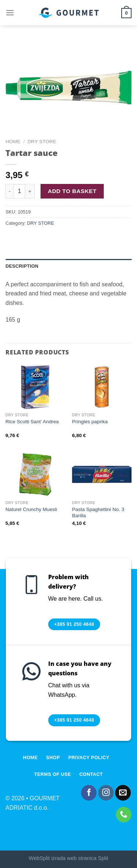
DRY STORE (42, 142)
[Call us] (124, 815)
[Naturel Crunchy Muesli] (35, 474)
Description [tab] (22, 266)
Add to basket (72, 191)
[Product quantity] (19, 191)
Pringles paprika (90, 422)
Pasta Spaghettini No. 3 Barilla (98, 513)
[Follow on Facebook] (89, 793)
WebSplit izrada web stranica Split (68, 858)
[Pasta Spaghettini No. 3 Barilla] (102, 474)
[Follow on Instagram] (106, 793)
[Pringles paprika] (102, 387)
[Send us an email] (123, 793)
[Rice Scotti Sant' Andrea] (35, 387)
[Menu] (10, 13)
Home (13, 142)
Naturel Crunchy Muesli (31, 509)
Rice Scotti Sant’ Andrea (32, 422)
